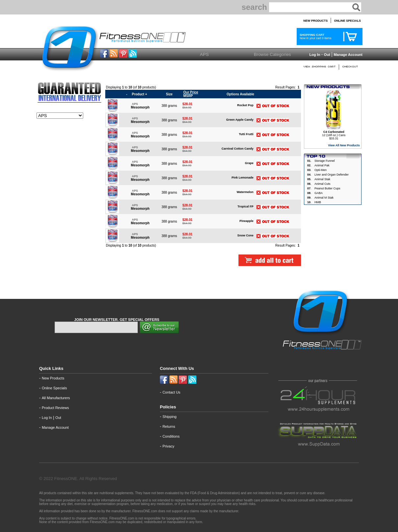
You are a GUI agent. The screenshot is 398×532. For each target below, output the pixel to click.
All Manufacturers (56, 398)
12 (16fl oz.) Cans (334, 133)
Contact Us (171, 392)
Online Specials (54, 388)
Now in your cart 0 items (315, 36)
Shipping (170, 417)
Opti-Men (321, 170)
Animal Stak (322, 179)
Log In (314, 55)
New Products (53, 378)
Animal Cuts (323, 184)
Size (169, 94)
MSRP (190, 94)
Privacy (168, 446)
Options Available (240, 94)
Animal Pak (322, 165)
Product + (139, 94)
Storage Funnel (325, 161)
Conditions (171, 436)
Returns (169, 426)
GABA (319, 193)
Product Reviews (55, 408)
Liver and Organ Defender (332, 175)
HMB (318, 202)
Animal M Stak (324, 198)
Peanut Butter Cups (327, 188)
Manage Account (348, 55)
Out (327, 55)
